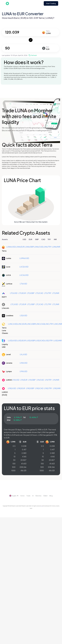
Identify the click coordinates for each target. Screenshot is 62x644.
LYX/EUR (24, 380)
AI (33, 496)
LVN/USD (24, 363)
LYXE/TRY (48, 388)
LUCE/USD (24, 267)
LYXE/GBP (30, 388)
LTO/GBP (31, 293)
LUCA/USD (24, 275)
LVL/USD (23, 354)
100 (14, 464)
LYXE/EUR (21, 388)
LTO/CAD (39, 293)
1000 (13, 470)
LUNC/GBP (31, 324)
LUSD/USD (12, 341)
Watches (38, 496)
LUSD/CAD (40, 341)
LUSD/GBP (31, 341)
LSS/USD (23, 315)
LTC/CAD (40, 304)
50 (14, 460)
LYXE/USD (12, 388)
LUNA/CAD (38, 247)
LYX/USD (16, 380)
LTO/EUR (22, 293)
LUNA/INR (56, 247)
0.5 (14, 446)
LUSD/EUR (21, 341)
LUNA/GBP (29, 247)
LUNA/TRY (47, 247)
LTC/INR (56, 304)
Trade (28, 496)
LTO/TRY (48, 293)
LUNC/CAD (40, 324)
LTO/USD (14, 293)
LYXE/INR (57, 388)
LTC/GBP (31, 304)
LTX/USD (23, 284)
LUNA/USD (11, 247)
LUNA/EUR (20, 247)
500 (14, 467)
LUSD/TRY (49, 341)
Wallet (45, 496)
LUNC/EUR (22, 324)
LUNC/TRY (49, 324)
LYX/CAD (40, 380)
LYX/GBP (32, 380)
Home (22, 496)
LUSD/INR (58, 341)
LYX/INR (56, 380)
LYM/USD (23, 371)
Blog (51, 496)
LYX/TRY (48, 380)
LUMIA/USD (24, 258)
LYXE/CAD (39, 388)
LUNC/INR (58, 324)
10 (15, 457)
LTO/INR (56, 293)
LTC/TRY (48, 304)
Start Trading (51, 3)
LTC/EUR (23, 304)
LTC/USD (14, 304)
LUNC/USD (13, 324)
